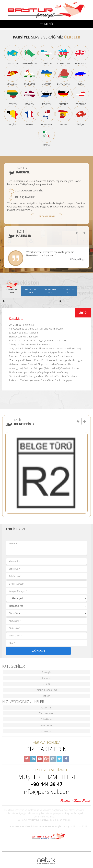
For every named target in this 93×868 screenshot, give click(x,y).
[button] (78, 421)
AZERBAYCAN (64, 55)
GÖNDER (38, 651)
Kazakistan (46, 708)
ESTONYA (46, 95)
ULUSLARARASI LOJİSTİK (26, 192)
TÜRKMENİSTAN (29, 55)
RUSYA (81, 75)
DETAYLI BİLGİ (47, 216)
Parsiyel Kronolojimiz (46, 690)
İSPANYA (64, 116)
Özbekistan (46, 719)
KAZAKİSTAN (12, 55)
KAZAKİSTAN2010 (12, 291)
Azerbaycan (46, 725)
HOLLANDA (46, 116)
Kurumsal (46, 678)
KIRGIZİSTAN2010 (31, 291)
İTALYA (46, 136)
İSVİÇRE (81, 116)
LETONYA (29, 95)
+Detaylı (77, 259)
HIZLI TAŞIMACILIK (22, 198)
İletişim (46, 696)
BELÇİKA (12, 116)
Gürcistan (46, 731)
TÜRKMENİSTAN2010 (50, 291)
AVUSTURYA (81, 95)
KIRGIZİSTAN (12, 75)
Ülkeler (46, 684)
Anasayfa (46, 672)
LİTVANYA (12, 95)
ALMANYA (64, 95)
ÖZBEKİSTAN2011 (68, 291)
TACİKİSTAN (29, 75)
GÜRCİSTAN (81, 55)
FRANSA (29, 116)
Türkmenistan (46, 713)
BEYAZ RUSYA (64, 75)
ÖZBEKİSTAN (46, 55)
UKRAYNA (46, 75)
